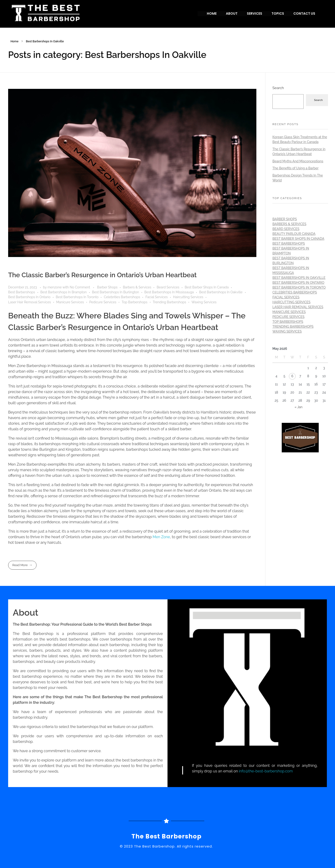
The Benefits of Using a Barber (295, 168)
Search (278, 88)
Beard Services (168, 287)
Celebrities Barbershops (122, 297)
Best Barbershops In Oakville (221, 292)
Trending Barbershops (170, 302)
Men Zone (161, 537)
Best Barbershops (22, 292)
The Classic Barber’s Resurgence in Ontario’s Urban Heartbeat (102, 275)
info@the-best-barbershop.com (266, 771)
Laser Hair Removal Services (30, 302)
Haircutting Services (188, 297)
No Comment (80, 287)
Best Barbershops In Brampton (64, 292)
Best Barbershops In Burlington (116, 292)
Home (14, 41)
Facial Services (157, 297)
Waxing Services (204, 302)
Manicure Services (70, 302)
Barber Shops (107, 287)
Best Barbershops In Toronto (77, 297)
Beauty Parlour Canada (294, 234)
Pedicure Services (103, 302)
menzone (55, 287)
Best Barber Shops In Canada (207, 287)
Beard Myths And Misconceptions (298, 161)
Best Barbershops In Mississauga (169, 292)
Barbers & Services (137, 287)
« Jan (299, 407)
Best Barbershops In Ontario (29, 297)
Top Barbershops (134, 302)
